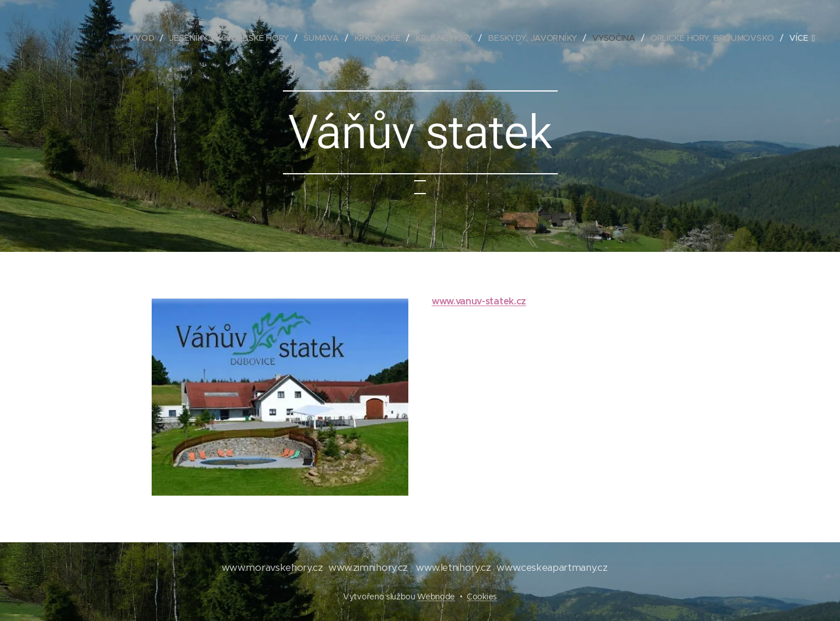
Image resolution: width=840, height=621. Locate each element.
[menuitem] (148, 38)
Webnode (436, 597)
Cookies (482, 597)
